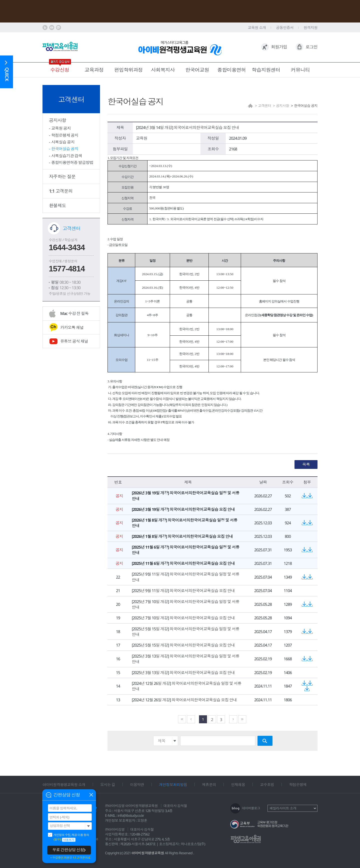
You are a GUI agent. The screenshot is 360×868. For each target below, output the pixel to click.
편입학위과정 (128, 70)
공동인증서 (285, 27)
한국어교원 (197, 70)
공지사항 (57, 120)
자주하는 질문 (62, 176)
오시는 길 (108, 785)
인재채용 (238, 785)
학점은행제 (298, 785)
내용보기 (69, 840)
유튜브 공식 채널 (74, 341)
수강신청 (60, 70)
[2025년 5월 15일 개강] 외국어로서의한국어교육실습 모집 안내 (183, 645)
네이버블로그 (251, 808)
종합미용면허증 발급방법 (72, 162)
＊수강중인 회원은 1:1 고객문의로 (70, 858)
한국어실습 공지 (65, 149)
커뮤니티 (300, 70)
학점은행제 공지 (65, 135)
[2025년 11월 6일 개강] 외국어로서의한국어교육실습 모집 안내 (183, 563)
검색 (265, 741)
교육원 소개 (257, 27)
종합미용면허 (231, 70)
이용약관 (137, 785)
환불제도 (57, 205)
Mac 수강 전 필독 (74, 313)
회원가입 (279, 47)
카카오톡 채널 (72, 327)
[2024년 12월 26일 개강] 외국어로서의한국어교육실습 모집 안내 (184, 700)
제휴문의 (209, 785)
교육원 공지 (61, 128)
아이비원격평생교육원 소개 (64, 785)
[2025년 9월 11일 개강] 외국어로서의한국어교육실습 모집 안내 (183, 591)
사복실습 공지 (63, 142)
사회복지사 (163, 70)
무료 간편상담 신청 (68, 850)
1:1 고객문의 (61, 191)
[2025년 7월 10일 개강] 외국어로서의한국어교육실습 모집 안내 (183, 618)
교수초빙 (267, 785)
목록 (306, 464)
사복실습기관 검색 (67, 156)
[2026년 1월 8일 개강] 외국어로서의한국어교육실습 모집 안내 (182, 536)
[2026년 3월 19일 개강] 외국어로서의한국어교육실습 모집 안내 (183, 509)
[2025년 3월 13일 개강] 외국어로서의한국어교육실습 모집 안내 (183, 673)
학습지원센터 (266, 70)
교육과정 (94, 70)
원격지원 (310, 27)
